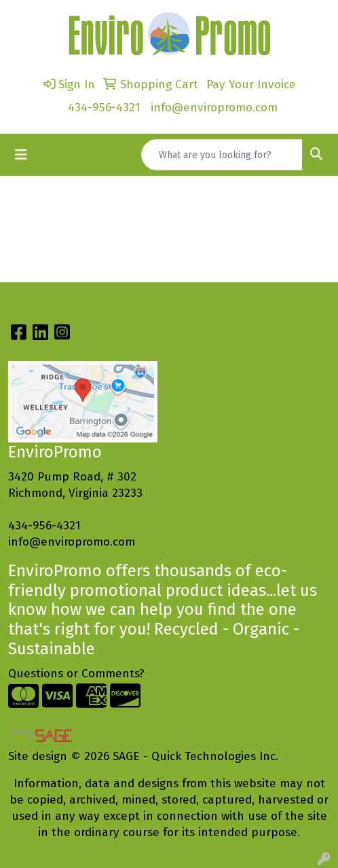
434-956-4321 (104, 108)
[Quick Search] (222, 155)
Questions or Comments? (76, 674)
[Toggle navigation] (21, 155)
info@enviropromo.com (214, 108)
